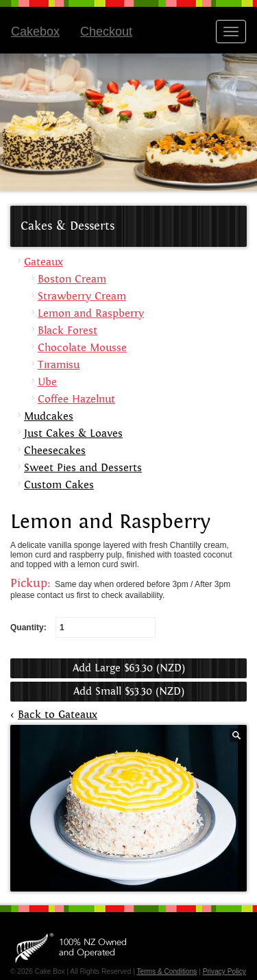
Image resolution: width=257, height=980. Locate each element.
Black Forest (68, 331)
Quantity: (83, 628)
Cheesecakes (55, 451)
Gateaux (44, 262)
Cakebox (35, 32)
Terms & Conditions (167, 971)
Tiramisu (59, 365)
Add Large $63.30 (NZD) (129, 668)
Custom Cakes (59, 485)
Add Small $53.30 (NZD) (129, 692)
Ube (47, 382)
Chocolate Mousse (82, 348)
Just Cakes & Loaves (73, 434)
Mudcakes (49, 417)
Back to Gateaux (58, 715)
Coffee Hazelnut (76, 399)
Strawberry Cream (82, 297)
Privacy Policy (224, 971)
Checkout (106, 32)
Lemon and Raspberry (91, 314)
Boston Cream (72, 279)
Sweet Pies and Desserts (83, 468)
